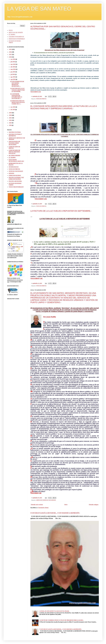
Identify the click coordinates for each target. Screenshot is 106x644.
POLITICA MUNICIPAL (15, 181)
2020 (11, 115)
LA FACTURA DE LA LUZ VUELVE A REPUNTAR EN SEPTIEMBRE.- (61, 211)
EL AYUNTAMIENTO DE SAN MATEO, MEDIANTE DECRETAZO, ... (17, 84)
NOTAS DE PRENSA (41, 99)
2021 (11, 118)
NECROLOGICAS (14, 167)
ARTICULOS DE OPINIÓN (16, 33)
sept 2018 (13, 79)
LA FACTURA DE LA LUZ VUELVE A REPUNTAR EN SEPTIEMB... (17, 90)
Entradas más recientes (37, 505)
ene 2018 (13, 59)
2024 (11, 125)
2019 (11, 113)
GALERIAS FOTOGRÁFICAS (16, 37)
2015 (11, 49)
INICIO (11, 30)
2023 (11, 123)
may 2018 (13, 69)
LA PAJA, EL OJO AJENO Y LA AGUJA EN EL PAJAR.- (54, 611)
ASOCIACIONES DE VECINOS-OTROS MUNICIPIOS (14, 143)
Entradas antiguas (94, 505)
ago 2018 (13, 77)
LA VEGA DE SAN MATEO (39, 9)
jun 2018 (13, 72)
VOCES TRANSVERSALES (16, 187)
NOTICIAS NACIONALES (16, 171)
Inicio (66, 505)
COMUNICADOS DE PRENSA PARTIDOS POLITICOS (14, 152)
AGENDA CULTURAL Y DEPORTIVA (15, 135)
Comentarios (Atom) (43, 508)
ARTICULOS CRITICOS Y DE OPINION (46, 500)
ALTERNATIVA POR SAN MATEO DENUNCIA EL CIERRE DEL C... (18, 102)
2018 (11, 57)
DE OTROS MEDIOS (15, 156)
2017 (11, 55)
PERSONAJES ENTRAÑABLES (17, 39)
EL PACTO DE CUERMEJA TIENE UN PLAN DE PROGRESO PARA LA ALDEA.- (62, 620)
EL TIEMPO (12, 35)
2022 (11, 120)
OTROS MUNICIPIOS (15, 176)
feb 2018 (13, 62)
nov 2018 (13, 107)
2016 (11, 52)
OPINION (11, 173)
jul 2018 (13, 74)
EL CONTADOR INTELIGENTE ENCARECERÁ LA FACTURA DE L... (16, 96)
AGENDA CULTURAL (15, 132)
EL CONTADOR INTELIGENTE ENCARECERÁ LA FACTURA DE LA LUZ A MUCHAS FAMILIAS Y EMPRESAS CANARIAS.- (64, 107)
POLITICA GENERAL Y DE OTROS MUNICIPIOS (16, 178)
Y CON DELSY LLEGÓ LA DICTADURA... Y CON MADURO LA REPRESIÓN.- (55, 513)
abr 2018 (13, 67)
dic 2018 (13, 110)
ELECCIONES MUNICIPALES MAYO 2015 (16, 160)
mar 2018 (13, 64)
